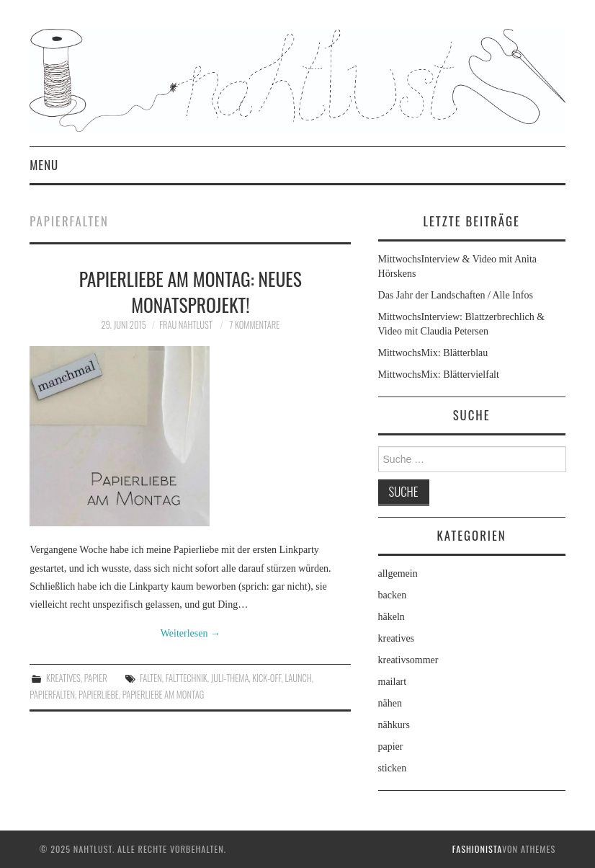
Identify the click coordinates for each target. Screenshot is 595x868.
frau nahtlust (186, 325)
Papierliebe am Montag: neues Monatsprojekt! (191, 291)
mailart (393, 682)
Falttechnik (187, 678)
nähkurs (394, 725)
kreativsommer (408, 660)
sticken (393, 768)
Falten (151, 678)
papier (96, 678)
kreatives (63, 678)
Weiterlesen (191, 633)
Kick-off (267, 678)
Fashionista (477, 849)
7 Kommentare (255, 325)
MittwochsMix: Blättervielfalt (439, 375)
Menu (44, 165)
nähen (390, 703)
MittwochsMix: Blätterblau (433, 353)
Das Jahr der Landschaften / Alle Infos (456, 295)
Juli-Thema (230, 678)
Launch (298, 678)
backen (393, 595)
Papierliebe (99, 695)
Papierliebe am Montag (164, 695)
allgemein (398, 573)
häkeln (392, 617)
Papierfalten (52, 695)
